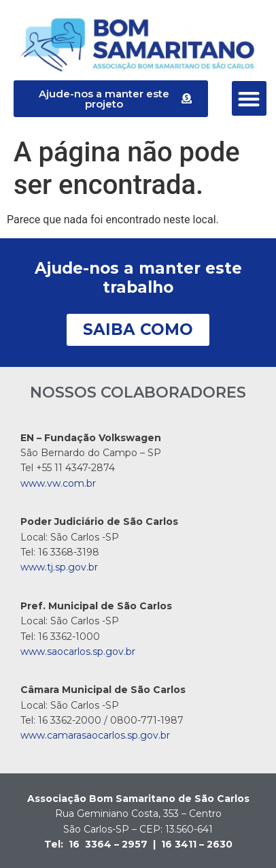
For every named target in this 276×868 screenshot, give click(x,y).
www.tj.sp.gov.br (59, 567)
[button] (249, 98)
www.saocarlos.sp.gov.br (78, 652)
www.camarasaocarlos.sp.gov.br (95, 735)
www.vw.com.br (58, 483)
